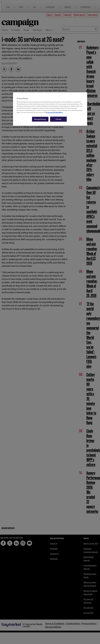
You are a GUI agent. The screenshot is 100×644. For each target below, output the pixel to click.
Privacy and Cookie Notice (54, 112)
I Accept (58, 119)
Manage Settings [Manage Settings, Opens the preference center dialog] (40, 119)
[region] (50, 109)
